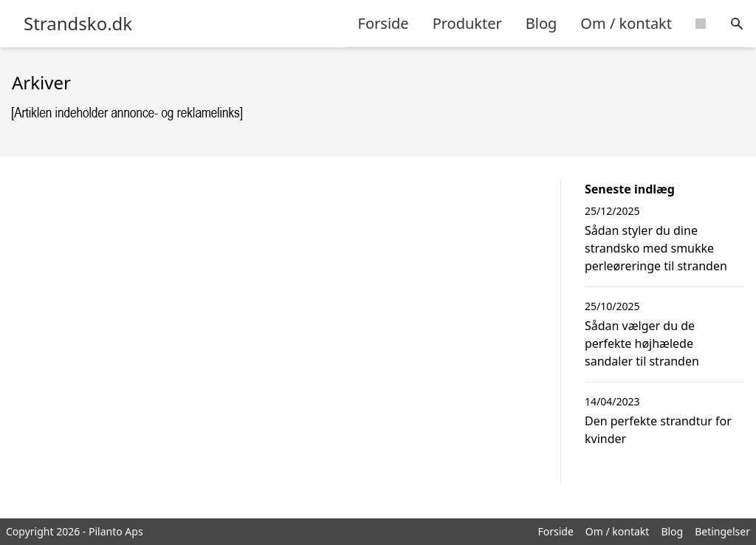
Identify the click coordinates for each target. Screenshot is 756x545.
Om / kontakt (626, 23)
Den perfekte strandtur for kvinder (658, 430)
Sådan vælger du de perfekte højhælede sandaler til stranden (642, 343)
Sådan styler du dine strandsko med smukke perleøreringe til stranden (656, 248)
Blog (542, 23)
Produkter (467, 23)
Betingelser (722, 531)
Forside (384, 23)
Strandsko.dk (78, 24)
